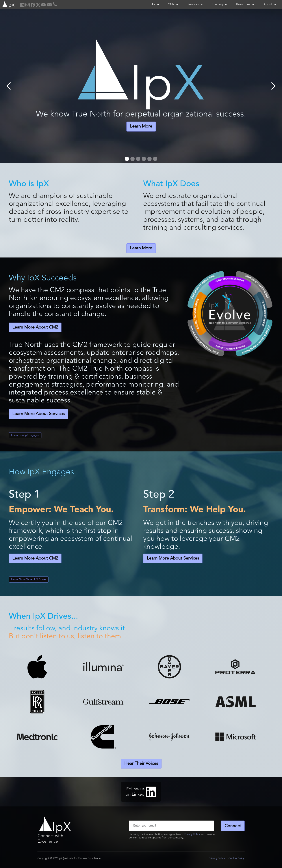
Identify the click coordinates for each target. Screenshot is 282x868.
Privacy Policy (192, 834)
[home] (8, 4)
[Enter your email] (171, 826)
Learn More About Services (38, 414)
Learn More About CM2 (35, 327)
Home (155, 4)
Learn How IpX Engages (25, 435)
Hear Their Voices (141, 764)
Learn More (141, 126)
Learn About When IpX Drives (29, 580)
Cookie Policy (237, 859)
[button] (173, 4)
